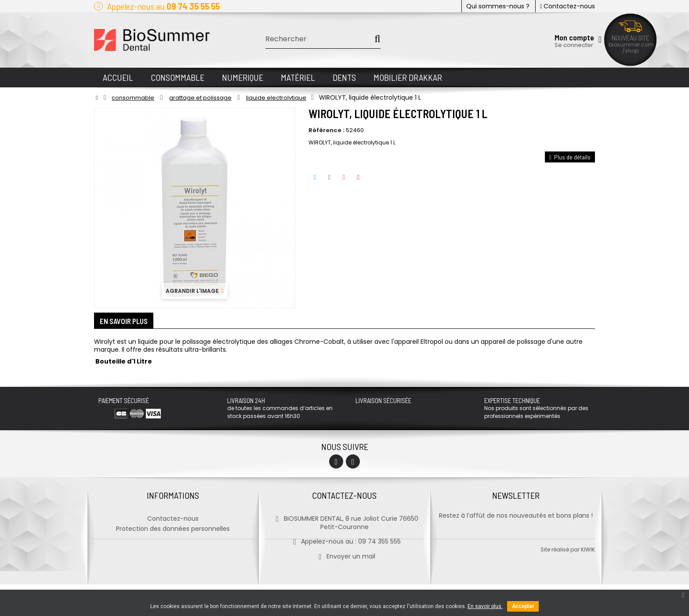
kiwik (588, 581)
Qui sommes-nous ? (498, 6)
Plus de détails (570, 157)
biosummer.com (631, 45)
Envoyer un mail (344, 555)
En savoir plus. (485, 606)
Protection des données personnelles (173, 527)
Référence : (326, 130)
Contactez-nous (568, 6)
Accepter (523, 606)
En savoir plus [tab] (127, 322)
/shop (630, 51)
